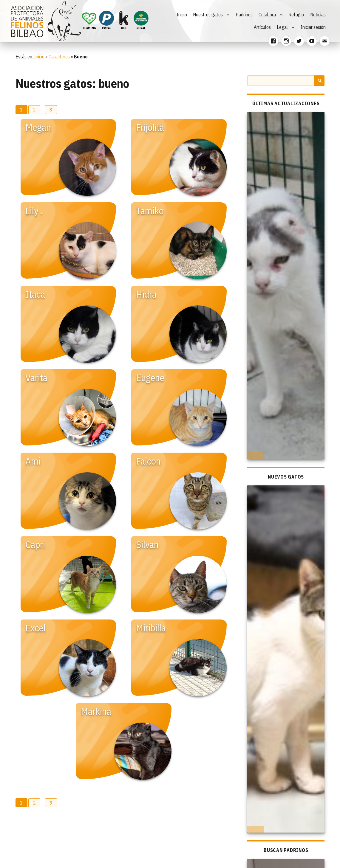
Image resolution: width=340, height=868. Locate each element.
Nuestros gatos (208, 15)
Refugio (296, 15)
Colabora (267, 15)
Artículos (262, 27)
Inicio (182, 15)
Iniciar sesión (313, 27)
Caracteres (59, 57)
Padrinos (244, 15)
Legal (282, 27)
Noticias (318, 15)
